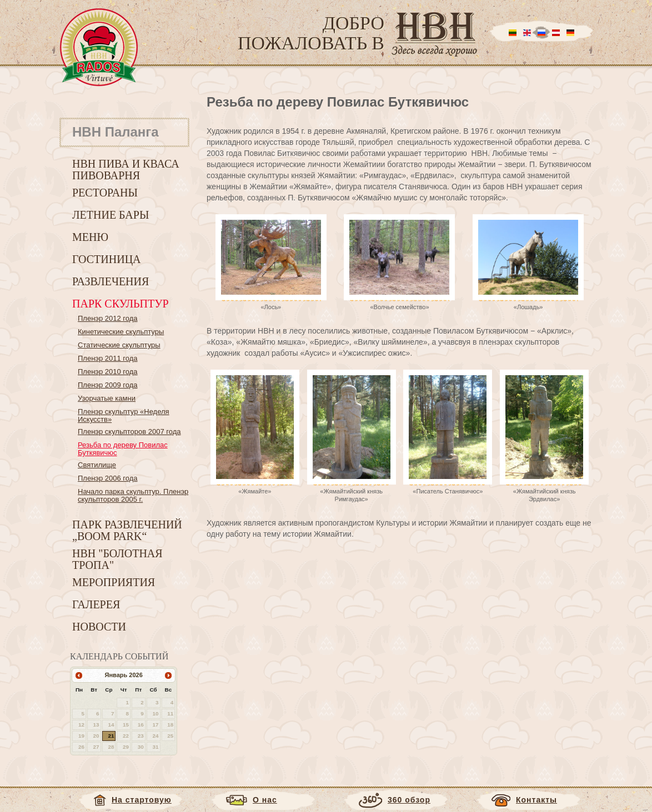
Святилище (97, 465)
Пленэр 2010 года (108, 372)
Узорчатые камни (107, 398)
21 (111, 736)
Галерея (96, 604)
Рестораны (105, 193)
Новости (99, 627)
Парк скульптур (121, 304)
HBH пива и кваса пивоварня (126, 170)
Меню (90, 237)
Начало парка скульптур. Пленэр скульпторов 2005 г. (133, 495)
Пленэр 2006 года (108, 478)
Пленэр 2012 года (108, 318)
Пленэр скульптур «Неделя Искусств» (124, 415)
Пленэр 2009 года (108, 385)
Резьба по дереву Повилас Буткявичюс (123, 449)
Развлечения (111, 281)
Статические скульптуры (119, 345)
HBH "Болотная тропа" (117, 559)
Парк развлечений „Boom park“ (127, 530)
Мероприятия (114, 582)
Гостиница (107, 259)
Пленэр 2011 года (108, 358)
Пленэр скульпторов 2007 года (129, 432)
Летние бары (111, 215)
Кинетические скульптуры (121, 332)
